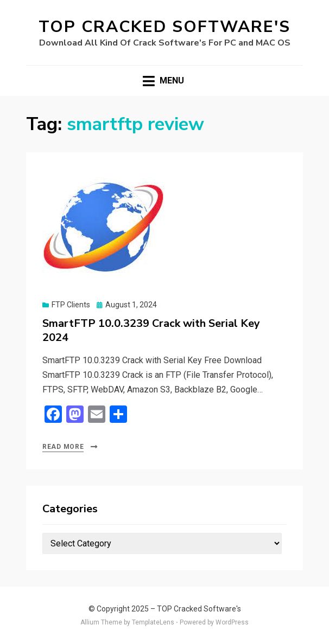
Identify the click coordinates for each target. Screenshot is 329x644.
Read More (63, 447)
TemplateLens (153, 622)
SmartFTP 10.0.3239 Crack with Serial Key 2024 (151, 330)
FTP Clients (71, 305)
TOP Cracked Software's (164, 27)
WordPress (232, 622)
